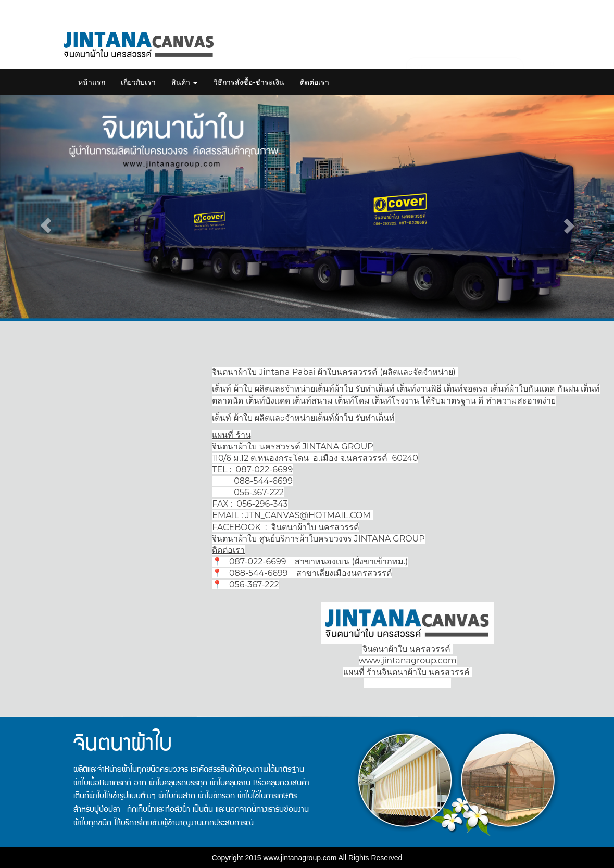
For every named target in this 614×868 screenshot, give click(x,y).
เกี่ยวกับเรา (138, 82)
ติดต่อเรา (315, 82)
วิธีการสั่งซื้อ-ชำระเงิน (249, 82)
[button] (46, 225)
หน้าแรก (92, 82)
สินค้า (185, 82)
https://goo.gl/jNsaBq (408, 683)
